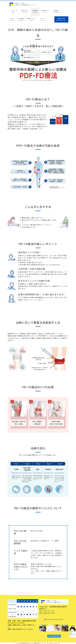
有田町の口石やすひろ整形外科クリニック (34, 643)
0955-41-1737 (49, 611)
